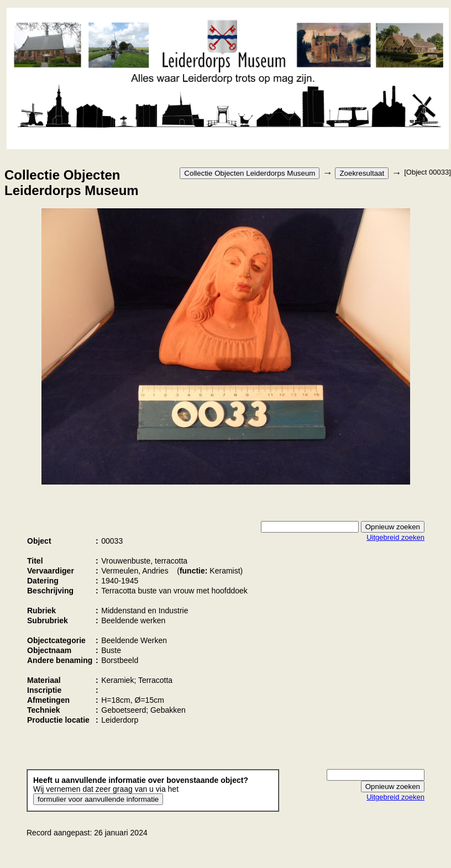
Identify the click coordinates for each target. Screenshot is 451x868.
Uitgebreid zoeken (395, 537)
